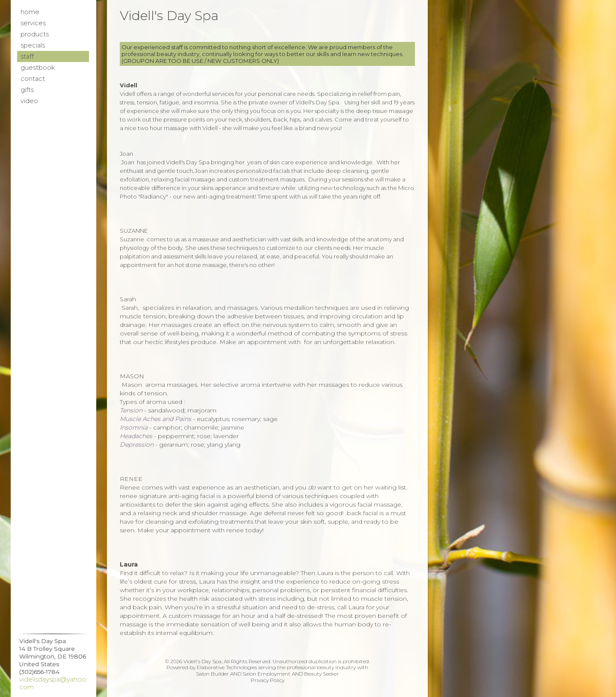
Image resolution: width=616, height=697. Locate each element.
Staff (27, 56)
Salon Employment (267, 674)
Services (33, 23)
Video (29, 101)
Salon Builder (212, 674)
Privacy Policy (268, 680)
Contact (33, 79)
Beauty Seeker (321, 674)
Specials (33, 45)
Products (35, 34)
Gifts (27, 90)
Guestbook (38, 68)
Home (30, 12)
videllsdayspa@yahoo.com (53, 683)
